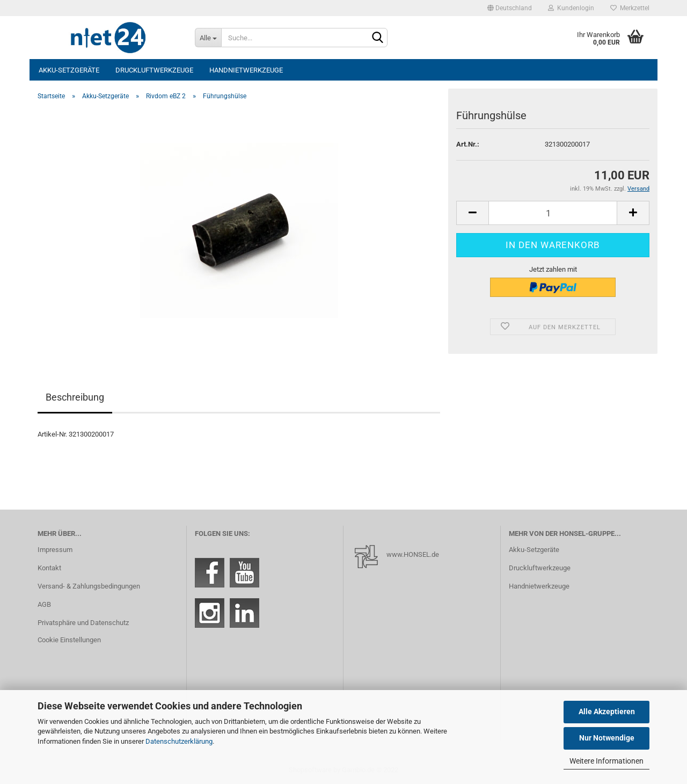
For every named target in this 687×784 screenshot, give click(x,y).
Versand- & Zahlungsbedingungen (89, 586)
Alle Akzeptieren (607, 712)
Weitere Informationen (606, 761)
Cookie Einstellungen (69, 640)
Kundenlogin (571, 8)
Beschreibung (75, 397)
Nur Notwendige (607, 738)
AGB (44, 604)
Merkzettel (630, 8)
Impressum (55, 550)
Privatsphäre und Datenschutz (83, 623)
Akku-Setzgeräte (69, 70)
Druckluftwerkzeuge (154, 70)
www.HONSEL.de (413, 554)
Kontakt (49, 568)
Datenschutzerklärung (179, 741)
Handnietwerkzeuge (246, 70)
